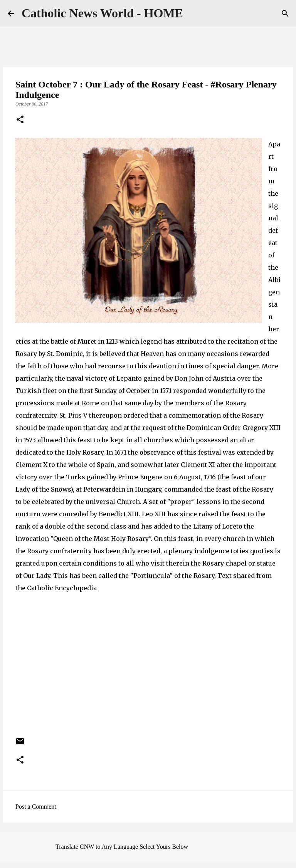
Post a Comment (36, 807)
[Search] (285, 13)
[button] (20, 120)
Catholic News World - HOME (102, 13)
